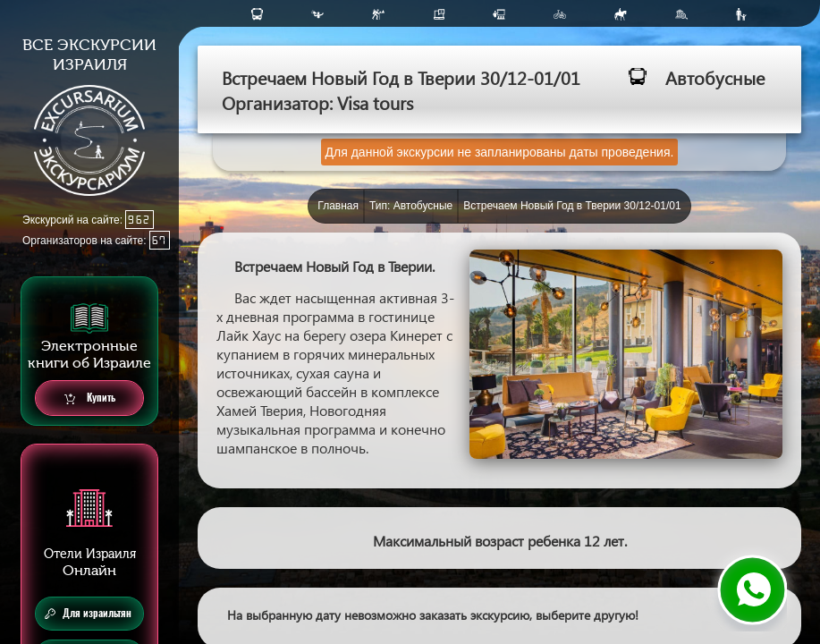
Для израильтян (88, 614)
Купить (90, 398)
